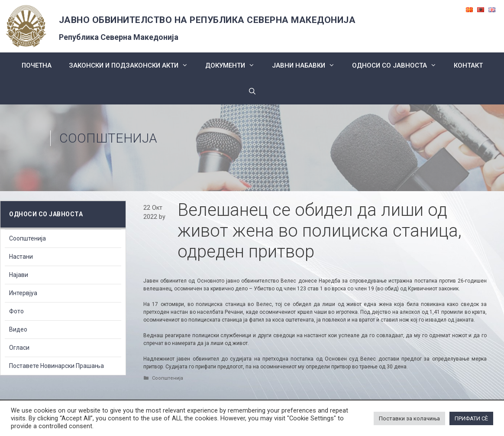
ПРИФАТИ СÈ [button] (471, 418)
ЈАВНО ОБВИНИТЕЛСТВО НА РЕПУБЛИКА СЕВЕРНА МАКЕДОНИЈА (207, 20)
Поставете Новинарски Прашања (57, 366)
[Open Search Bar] (252, 91)
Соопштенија (108, 138)
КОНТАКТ (468, 65)
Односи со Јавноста (399, 65)
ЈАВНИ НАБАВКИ (308, 65)
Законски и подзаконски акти (133, 65)
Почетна (37, 65)
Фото (16, 311)
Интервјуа (23, 293)
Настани (21, 257)
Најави (19, 275)
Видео (18, 329)
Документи (234, 65)
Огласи (19, 348)
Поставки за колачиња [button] (409, 418)
